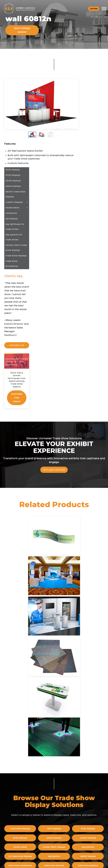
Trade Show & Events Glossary (53, 774)
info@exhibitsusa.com (21, 796)
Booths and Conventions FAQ (85, 812)
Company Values (46, 812)
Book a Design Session (22, 29)
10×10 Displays (61, 608)
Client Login (44, 799)
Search (42, 837)
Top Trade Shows (47, 779)
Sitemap (42, 848)
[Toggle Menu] (104, 9)
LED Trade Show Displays (27, 636)
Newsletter (44, 832)
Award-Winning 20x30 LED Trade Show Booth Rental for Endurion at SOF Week (87, 781)
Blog (41, 827)
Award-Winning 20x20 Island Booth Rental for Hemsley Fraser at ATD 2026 (87, 791)
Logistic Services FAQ (82, 832)
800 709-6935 (22, 789)
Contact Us (44, 842)
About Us (44, 807)
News (75, 764)
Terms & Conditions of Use (75, 864)
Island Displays (61, 618)
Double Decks (27, 627)
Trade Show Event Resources (52, 769)
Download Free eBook (98, 306)
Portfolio (43, 794)
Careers (42, 817)
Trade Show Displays (27, 608)
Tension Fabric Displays (61, 627)
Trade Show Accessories (27, 645)
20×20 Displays (27, 618)
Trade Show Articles (48, 789)
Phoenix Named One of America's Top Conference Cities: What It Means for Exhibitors (87, 771)
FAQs (74, 807)
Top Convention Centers (50, 784)
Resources (44, 764)
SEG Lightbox (61, 636)
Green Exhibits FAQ (81, 837)
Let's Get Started (54, 385)
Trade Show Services (61, 645)
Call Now (94, 9)
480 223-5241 (21, 807)
